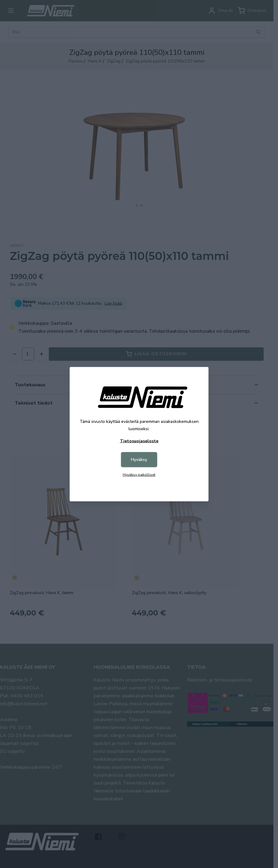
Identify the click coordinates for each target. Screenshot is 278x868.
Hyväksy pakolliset (139, 474)
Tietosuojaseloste (139, 441)
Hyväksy (139, 459)
